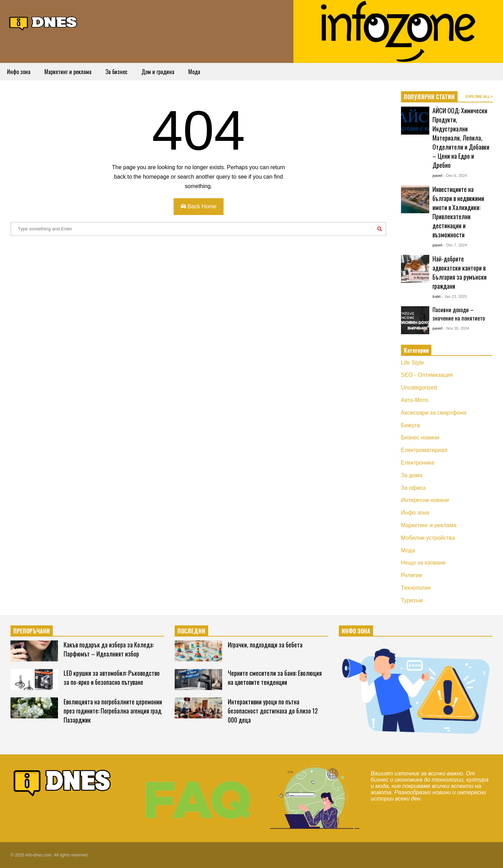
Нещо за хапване (423, 563)
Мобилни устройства (428, 538)
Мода (194, 72)
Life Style (413, 363)
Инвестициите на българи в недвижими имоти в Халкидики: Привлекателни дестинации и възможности (458, 212)
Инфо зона (19, 72)
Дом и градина (158, 72)
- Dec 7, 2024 (455, 245)
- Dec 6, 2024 (455, 175)
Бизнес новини (420, 437)
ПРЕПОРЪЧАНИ (32, 631)
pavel (437, 175)
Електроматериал (424, 450)
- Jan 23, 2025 (454, 296)
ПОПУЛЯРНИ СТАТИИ (429, 97)
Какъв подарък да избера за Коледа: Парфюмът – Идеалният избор (109, 649)
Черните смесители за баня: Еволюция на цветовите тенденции (275, 677)
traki (436, 296)
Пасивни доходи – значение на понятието (459, 314)
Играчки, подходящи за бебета (265, 645)
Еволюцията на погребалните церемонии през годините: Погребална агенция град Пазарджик (113, 711)
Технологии (416, 588)
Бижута (410, 425)
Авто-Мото (415, 400)
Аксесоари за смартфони (434, 413)
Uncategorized (419, 388)
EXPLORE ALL (479, 97)
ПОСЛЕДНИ (191, 631)
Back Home (199, 206)
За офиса (413, 488)
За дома (412, 475)
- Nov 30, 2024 (457, 328)
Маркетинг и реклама (68, 72)
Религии (411, 575)
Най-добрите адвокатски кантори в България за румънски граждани (460, 272)
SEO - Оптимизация (427, 375)
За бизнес (116, 72)
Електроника (418, 463)
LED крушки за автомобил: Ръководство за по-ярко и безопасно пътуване (112, 677)
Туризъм (412, 600)
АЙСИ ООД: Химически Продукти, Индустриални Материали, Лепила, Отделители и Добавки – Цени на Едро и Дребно (461, 138)
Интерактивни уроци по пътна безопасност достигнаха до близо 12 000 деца (273, 711)
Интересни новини (425, 500)
